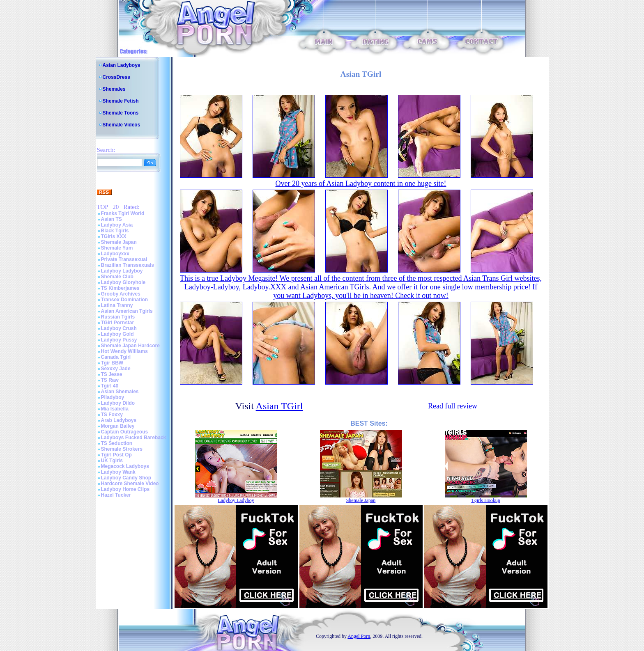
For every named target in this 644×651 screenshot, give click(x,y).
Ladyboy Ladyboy (122, 271)
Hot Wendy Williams (124, 351)
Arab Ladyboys (119, 420)
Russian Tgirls (118, 317)
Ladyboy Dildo (118, 403)
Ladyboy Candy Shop (126, 478)
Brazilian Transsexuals (128, 265)
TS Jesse (112, 374)
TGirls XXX (114, 236)
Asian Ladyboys (122, 65)
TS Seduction (117, 443)
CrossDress (116, 77)
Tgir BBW (112, 363)
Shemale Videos (122, 125)
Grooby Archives (121, 294)
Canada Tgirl (116, 357)
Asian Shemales (120, 392)
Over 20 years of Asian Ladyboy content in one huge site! (361, 183)
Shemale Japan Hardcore (130, 346)
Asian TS (112, 219)
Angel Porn (359, 636)
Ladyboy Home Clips (125, 489)
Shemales (114, 89)
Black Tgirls (115, 231)
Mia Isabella (115, 409)
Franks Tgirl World (123, 213)
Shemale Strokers (122, 449)
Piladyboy (113, 397)
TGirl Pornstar (118, 323)
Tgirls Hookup (485, 500)
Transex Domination (125, 300)
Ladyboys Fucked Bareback (134, 438)
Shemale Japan (119, 242)
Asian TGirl (279, 406)
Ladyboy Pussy (119, 340)
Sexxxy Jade (116, 369)
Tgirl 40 (110, 386)
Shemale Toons (121, 113)
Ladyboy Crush (119, 328)
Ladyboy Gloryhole (123, 282)
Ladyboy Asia (117, 225)
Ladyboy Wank (118, 472)
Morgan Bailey (118, 426)
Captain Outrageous (125, 432)
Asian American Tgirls (127, 311)
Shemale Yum (117, 248)
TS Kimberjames (120, 288)
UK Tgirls (112, 461)
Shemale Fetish (121, 101)
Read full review (453, 406)
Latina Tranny (117, 305)
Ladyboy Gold (117, 334)
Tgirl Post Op (116, 455)
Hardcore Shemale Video (130, 484)
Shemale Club (117, 277)
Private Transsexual (124, 259)
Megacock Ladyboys (125, 466)
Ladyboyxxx (115, 254)
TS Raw (110, 380)
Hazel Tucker (116, 495)
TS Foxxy (112, 415)
